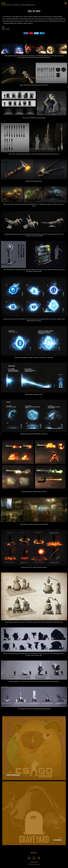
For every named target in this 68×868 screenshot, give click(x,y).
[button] (34, 853)
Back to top (34, 862)
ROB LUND (3, 3)
